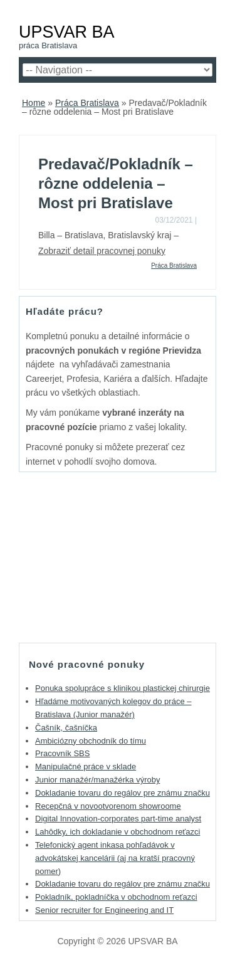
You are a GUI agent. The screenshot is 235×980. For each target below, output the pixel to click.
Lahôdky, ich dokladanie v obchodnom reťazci (118, 832)
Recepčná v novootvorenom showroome (108, 806)
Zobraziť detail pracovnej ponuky (102, 251)
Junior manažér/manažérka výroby (97, 780)
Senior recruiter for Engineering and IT (104, 910)
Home (34, 103)
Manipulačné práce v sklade (86, 767)
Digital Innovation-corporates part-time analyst (118, 819)
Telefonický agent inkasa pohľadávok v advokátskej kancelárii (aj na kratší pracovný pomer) (115, 858)
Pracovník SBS (62, 753)
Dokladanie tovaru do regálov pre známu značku (123, 793)
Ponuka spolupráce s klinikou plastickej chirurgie (123, 688)
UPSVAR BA (67, 32)
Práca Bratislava (87, 103)
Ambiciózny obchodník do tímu (91, 741)
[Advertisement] (118, 557)
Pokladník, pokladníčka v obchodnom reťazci (116, 897)
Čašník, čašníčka (66, 728)
